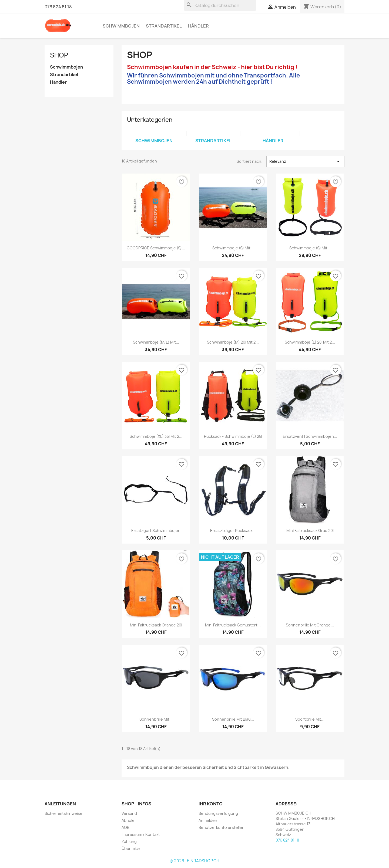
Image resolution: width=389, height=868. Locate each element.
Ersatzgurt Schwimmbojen (156, 530)
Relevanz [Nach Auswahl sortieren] (305, 161)
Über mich (131, 848)
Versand (129, 813)
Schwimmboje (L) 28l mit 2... (310, 342)
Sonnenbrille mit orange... (310, 625)
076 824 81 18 (58, 7)
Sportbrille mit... (310, 719)
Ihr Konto (211, 804)
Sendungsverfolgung (218, 813)
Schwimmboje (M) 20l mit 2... (233, 342)
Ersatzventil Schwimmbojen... (310, 436)
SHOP (59, 55)
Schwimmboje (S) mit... (233, 248)
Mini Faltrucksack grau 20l (310, 530)
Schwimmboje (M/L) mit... (156, 342)
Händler (198, 26)
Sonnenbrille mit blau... (233, 719)
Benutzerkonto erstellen (222, 827)
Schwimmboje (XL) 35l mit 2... (156, 436)
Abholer (129, 820)
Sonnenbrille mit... (156, 719)
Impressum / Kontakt (141, 834)
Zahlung (129, 841)
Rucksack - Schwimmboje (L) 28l (233, 436)
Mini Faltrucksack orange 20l (156, 625)
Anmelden (208, 820)
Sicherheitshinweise (63, 813)
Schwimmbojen (121, 26)
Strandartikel (164, 26)
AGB (125, 827)
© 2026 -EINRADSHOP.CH (194, 861)
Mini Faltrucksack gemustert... (233, 625)
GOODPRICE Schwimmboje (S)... (156, 248)
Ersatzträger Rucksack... (233, 530)
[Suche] (220, 5)
